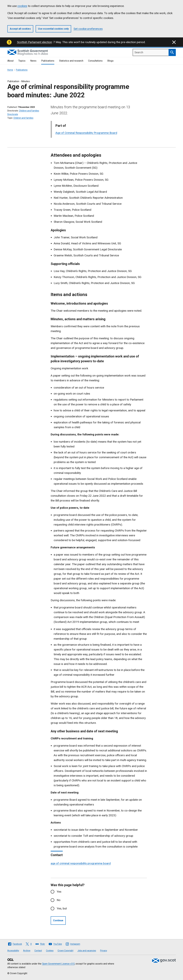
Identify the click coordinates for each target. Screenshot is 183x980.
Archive (27, 951)
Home (10, 70)
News (33, 61)
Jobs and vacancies (87, 951)
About (10, 61)
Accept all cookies (20, 29)
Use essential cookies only (53, 29)
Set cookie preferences (88, 29)
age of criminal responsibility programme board (81, 863)
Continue (58, 920)
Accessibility (13, 951)
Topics (22, 61)
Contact (38, 951)
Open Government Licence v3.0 (58, 964)
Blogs (110, 61)
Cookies (50, 951)
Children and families (23, 118)
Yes (59, 892)
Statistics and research (71, 61)
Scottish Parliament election (34, 42)
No (59, 900)
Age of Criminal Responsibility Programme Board (86, 133)
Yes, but (62, 908)
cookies (22, 6)
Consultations (95, 61)
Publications (48, 61)
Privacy (104, 951)
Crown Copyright (65, 951)
